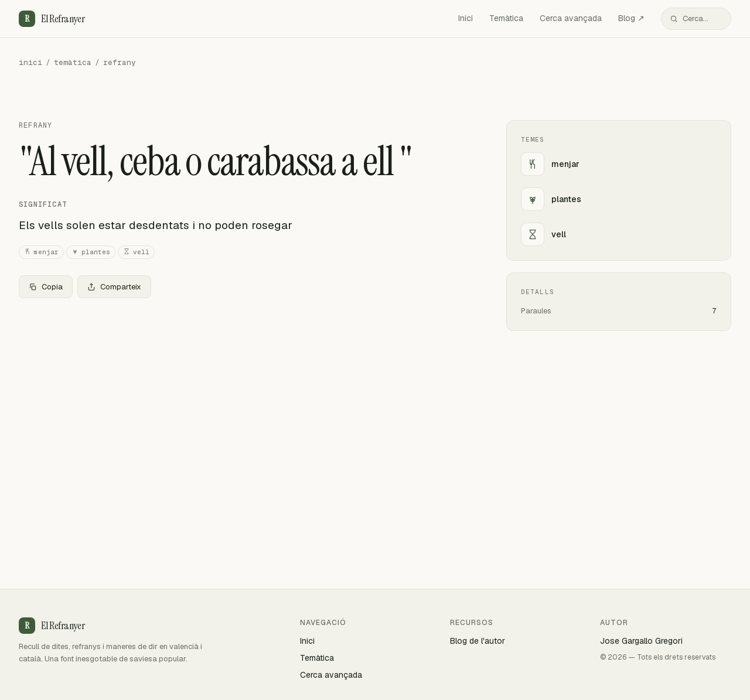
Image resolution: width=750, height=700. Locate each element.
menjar (41, 252)
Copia (46, 287)
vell (136, 252)
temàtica (73, 62)
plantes (91, 252)
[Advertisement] (244, 394)
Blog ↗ (631, 18)
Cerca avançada (571, 18)
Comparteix (114, 287)
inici (30, 62)
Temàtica (506, 18)
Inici (466, 18)
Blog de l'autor (478, 641)
